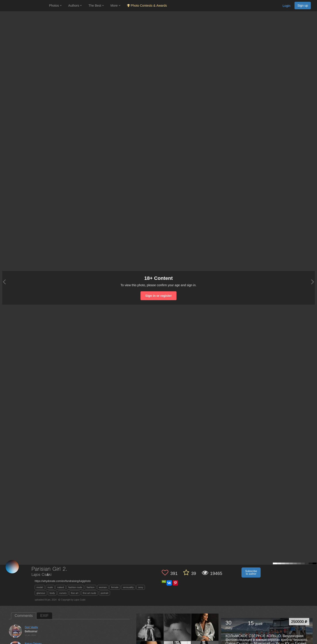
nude (50, 587)
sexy (141, 587)
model (40, 587)
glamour (41, 593)
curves (63, 593)
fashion (90, 587)
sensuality (128, 587)
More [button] (115, 6)
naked (61, 587)
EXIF (44, 616)
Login (286, 6)
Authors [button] (75, 6)
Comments (24, 616)
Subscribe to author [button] (251, 572)
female (115, 587)
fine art (75, 593)
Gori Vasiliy (31, 627)
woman (103, 587)
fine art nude (90, 593)
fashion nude (75, 587)
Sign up (303, 6)
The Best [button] (96, 6)
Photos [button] (55, 6)
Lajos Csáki (42, 575)
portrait (104, 593)
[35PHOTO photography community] (24, 6)
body (52, 593)
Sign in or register (159, 296)
